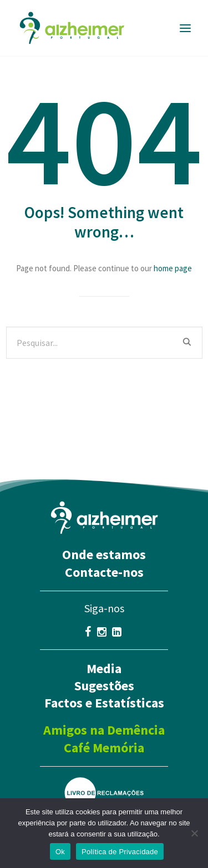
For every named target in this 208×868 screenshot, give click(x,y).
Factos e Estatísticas (104, 703)
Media (104, 668)
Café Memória (104, 748)
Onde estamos (104, 554)
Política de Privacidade (120, 852)
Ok (60, 852)
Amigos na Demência (104, 730)
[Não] (194, 833)
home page (173, 268)
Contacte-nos (104, 572)
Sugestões (104, 686)
